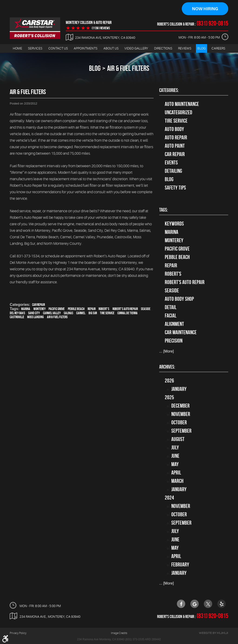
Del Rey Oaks (17, 313)
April (176, 473)
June (175, 456)
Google (195, 604)
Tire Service (107, 313)
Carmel (81, 313)
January (179, 389)
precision (174, 341)
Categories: (169, 90)
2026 (169, 381)
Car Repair (38, 305)
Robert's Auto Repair (125, 309)
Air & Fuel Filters (128, 68)
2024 (169, 498)
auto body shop (179, 299)
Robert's (104, 309)
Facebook (181, 604)
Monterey (40, 309)
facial (171, 316)
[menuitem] (17, 48)
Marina (26, 309)
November (181, 414)
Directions (163, 48)
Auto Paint (175, 146)
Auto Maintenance (182, 104)
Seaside (146, 309)
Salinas (68, 313)
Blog (202, 48)
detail (171, 307)
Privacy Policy (18, 633)
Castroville (17, 317)
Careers (218, 48)
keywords (174, 224)
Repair (92, 309)
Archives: (167, 367)
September (181, 431)
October (179, 422)
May (175, 464)
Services (35, 48)
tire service (176, 121)
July (175, 448)
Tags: (164, 210)
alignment (174, 324)
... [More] (167, 351)
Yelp (221, 604)
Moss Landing (35, 317)
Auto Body (174, 129)
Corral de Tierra (127, 313)
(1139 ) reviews (101, 28)
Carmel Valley (52, 313)
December (180, 406)
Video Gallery (136, 48)
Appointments (86, 48)
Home (17, 48)
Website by (213, 633)
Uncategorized (178, 112)
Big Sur (93, 313)
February (180, 565)
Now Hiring (205, 9)
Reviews (185, 48)
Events (171, 163)
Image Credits (119, 633)
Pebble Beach (76, 309)
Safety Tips (175, 188)
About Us (111, 48)
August (178, 439)
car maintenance (181, 332)
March (177, 481)
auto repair (176, 137)
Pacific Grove (57, 309)
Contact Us (58, 48)
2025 (169, 397)
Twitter (208, 604)
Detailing (173, 171)
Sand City (34, 313)
